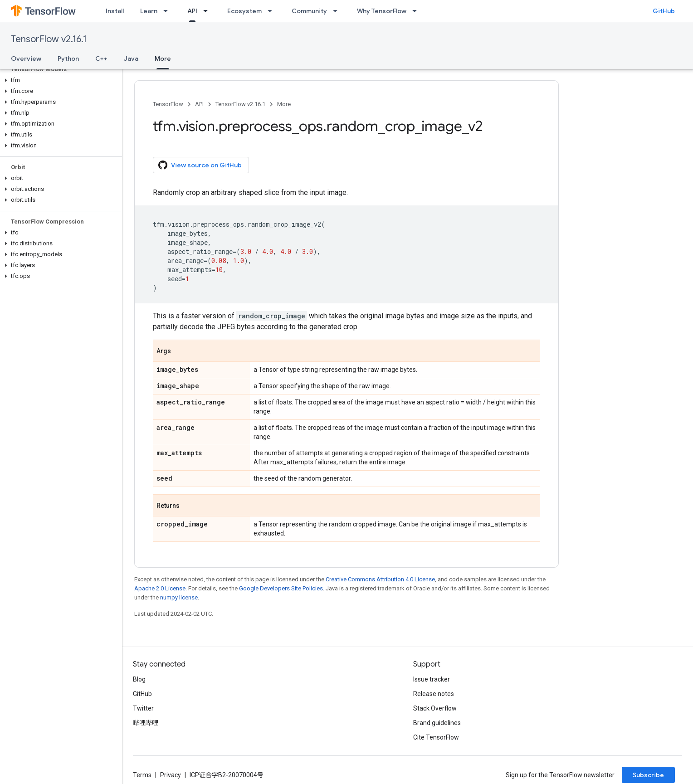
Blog (139, 679)
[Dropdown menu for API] (208, 11)
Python (68, 58)
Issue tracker (432, 679)
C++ (101, 58)
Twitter (143, 708)
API (199, 104)
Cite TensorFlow (436, 737)
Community (309, 11)
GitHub (664, 11)
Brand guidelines (437, 723)
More (284, 104)
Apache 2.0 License (160, 588)
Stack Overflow (435, 708)
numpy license (179, 597)
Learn (149, 11)
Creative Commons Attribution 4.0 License (380, 579)
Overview (26, 58)
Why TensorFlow (382, 11)
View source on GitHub (200, 165)
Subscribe (648, 775)
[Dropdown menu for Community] (338, 11)
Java (131, 58)
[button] (59, 80)
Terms (142, 775)
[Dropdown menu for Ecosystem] (273, 11)
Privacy (171, 775)
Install (115, 11)
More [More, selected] (163, 58)
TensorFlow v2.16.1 (49, 39)
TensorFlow (168, 104)
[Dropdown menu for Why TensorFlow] (417, 11)
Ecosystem (244, 11)
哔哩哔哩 (146, 723)
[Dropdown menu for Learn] (168, 11)
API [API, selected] (192, 11)
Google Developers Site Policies (281, 588)
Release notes (434, 694)
